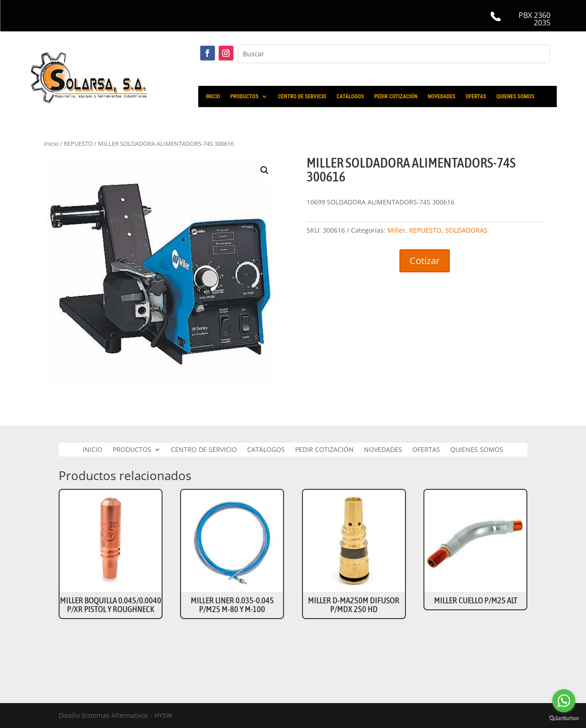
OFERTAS (476, 96)
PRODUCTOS (245, 96)
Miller (396, 230)
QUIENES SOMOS (515, 96)
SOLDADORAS (466, 230)
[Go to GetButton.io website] (564, 719)
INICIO (213, 96)
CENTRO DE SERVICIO (302, 96)
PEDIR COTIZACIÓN (396, 96)
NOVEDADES (441, 96)
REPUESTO (78, 144)
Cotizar (425, 261)
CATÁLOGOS (350, 96)
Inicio (51, 144)
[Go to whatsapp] (564, 701)
